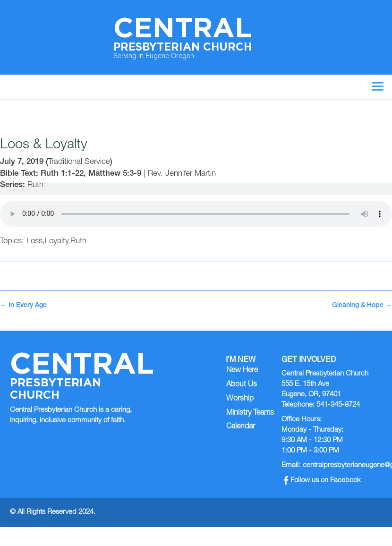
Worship (240, 399)
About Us (242, 385)
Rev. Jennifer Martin (182, 174)
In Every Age (23, 306)
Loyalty (56, 242)
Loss (34, 242)
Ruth (35, 185)
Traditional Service (79, 162)
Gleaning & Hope (362, 306)
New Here (242, 371)
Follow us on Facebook (322, 481)
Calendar (241, 427)
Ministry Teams (250, 413)
